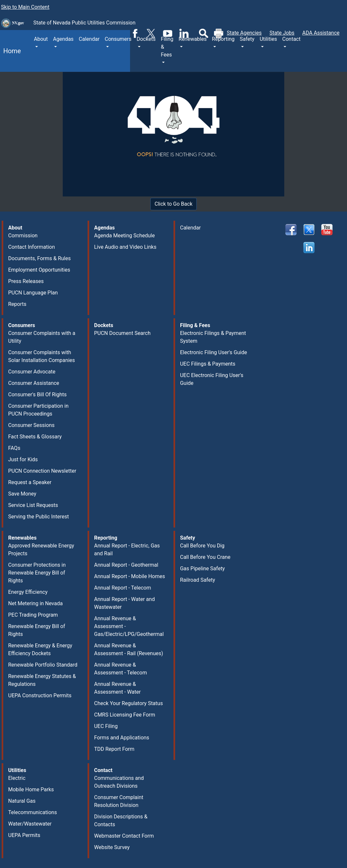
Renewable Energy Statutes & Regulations (42, 680)
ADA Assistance (321, 33)
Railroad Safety (198, 580)
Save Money (22, 494)
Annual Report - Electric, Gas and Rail (127, 550)
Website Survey (112, 847)
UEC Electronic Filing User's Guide (212, 379)
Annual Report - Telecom (123, 588)
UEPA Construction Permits (40, 695)
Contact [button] (291, 39)
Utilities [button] (268, 39)
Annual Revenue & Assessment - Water (117, 688)
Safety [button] (247, 39)
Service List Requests (33, 505)
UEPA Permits (24, 835)
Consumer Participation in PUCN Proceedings (38, 410)
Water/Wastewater (30, 824)
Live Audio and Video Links (125, 247)
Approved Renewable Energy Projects (41, 550)
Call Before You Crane (205, 557)
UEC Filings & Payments (208, 364)
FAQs (14, 448)
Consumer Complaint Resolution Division (119, 801)
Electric (17, 778)
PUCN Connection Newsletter (42, 471)
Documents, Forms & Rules (40, 258)
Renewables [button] (193, 39)
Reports (17, 304)
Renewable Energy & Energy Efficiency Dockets (40, 649)
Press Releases (26, 281)
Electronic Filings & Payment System (213, 337)
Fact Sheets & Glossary (35, 437)
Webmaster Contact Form (124, 836)
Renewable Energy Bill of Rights (37, 630)
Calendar (89, 39)
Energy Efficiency (28, 592)
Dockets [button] (146, 39)
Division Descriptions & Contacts (121, 821)
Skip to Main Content (25, 7)
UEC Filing (106, 726)
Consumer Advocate (32, 372)
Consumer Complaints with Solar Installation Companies (41, 356)
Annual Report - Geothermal (126, 565)
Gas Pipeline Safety (202, 568)
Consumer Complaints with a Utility (42, 337)
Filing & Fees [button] (167, 47)
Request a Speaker (30, 482)
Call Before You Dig (202, 546)
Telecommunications (33, 812)
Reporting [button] (223, 39)
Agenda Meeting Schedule (124, 236)
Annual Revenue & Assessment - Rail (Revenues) (129, 649)
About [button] (41, 39)
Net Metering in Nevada (35, 603)
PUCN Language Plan (33, 293)
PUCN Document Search (122, 333)
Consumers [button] (118, 39)
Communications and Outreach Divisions (119, 782)
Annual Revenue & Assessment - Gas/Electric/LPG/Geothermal (129, 626)
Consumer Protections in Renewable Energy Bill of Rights (37, 573)
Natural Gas (22, 801)
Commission (23, 236)
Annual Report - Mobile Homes (130, 576)
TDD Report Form (114, 749)
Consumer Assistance (34, 383)
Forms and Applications (122, 738)
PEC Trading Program (33, 615)
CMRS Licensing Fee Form (125, 715)
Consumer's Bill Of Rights (37, 395)
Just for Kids (23, 459)
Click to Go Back (173, 204)
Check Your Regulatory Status (128, 703)
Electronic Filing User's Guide (214, 352)
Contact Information (32, 247)
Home (10, 51)
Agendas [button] (63, 39)
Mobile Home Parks (31, 789)
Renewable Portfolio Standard (43, 665)
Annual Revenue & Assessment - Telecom (121, 669)
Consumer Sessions (31, 425)
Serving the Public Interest (39, 517)
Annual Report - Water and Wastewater (124, 603)
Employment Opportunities (39, 270)
